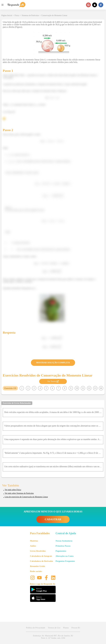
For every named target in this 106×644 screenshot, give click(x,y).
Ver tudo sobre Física (13, 490)
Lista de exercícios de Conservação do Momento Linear (26, 497)
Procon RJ (76, 628)
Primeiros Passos (63, 546)
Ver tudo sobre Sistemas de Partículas (19, 493)
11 (83, 388)
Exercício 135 (10, 388)
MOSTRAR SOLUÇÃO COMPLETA (53, 363)
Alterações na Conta (65, 556)
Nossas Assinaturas (64, 541)
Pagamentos (61, 551)
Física (17, 15)
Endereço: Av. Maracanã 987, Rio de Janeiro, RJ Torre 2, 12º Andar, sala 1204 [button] (53, 637)
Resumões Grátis (38, 566)
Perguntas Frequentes (65, 561)
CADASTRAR (53, 519)
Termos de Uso (54, 628)
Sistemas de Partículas (30, 15)
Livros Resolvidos (38, 551)
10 (77, 388)
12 (89, 388)
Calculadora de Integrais (41, 556)
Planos (66, 628)
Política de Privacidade (35, 628)
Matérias (34, 541)
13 (95, 388)
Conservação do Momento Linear (54, 15)
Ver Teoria (53, 381)
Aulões (33, 546)
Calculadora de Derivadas (42, 561)
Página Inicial (7, 15)
